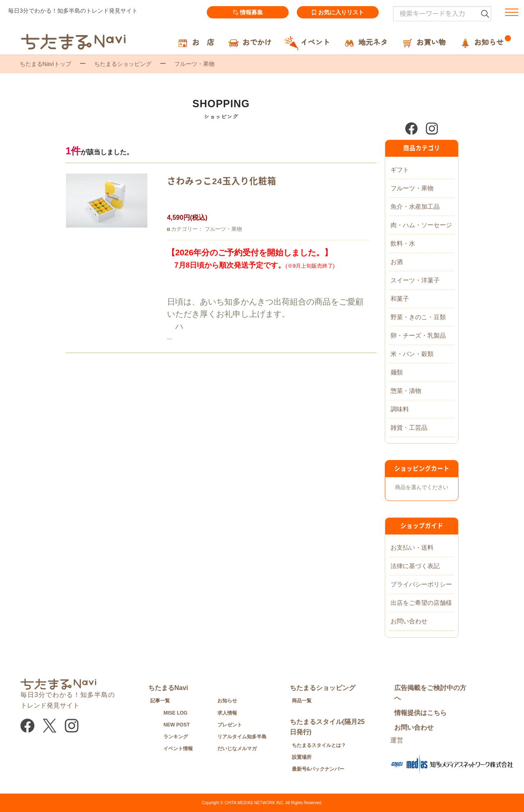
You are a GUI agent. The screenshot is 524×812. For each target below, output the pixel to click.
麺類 (397, 372)
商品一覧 (302, 701)
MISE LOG (175, 713)
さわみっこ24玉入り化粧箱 (222, 181)
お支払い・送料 (412, 547)
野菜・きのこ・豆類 (418, 317)
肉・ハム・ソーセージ (421, 225)
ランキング (176, 737)
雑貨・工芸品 (409, 427)
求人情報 (227, 713)
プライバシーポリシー (421, 584)
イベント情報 (178, 749)
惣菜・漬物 (406, 391)
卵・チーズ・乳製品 (418, 335)
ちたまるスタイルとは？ (319, 745)
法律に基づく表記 (415, 566)
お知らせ (227, 701)
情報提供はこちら (420, 713)
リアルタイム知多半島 (242, 737)
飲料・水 (403, 243)
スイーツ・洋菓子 (415, 280)
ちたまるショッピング (123, 64)
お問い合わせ (409, 621)
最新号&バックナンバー (318, 769)
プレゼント (230, 725)
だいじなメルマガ (237, 749)
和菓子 (400, 299)
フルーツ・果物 (412, 188)
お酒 (397, 262)
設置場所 (302, 757)
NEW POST (176, 725)
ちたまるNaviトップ (45, 64)
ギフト (400, 170)
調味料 (400, 409)
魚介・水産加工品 (415, 206)
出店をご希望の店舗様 (421, 603)
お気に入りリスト (338, 12)
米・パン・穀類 (412, 354)
